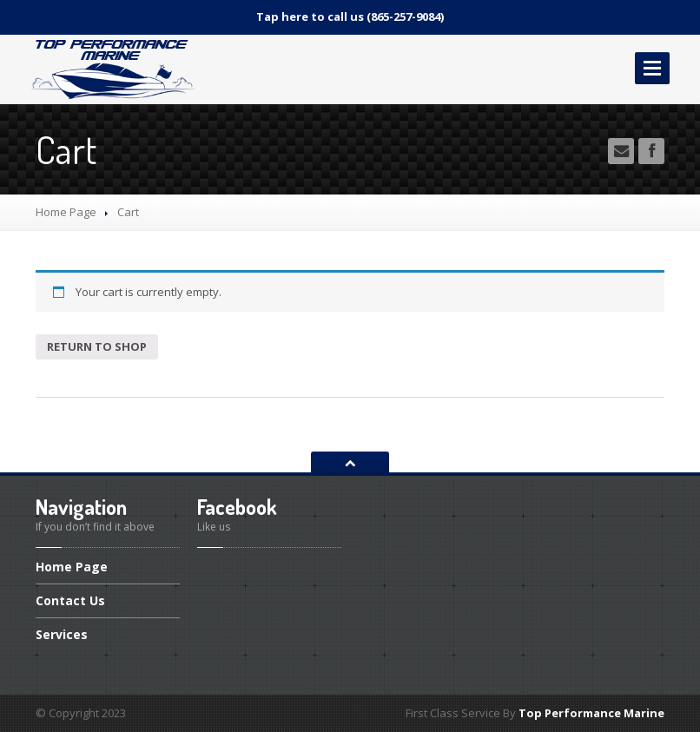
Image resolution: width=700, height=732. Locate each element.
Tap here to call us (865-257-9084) (350, 16)
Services (62, 634)
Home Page (66, 212)
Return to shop (97, 346)
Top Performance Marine (591, 713)
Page (72, 568)
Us (70, 600)
